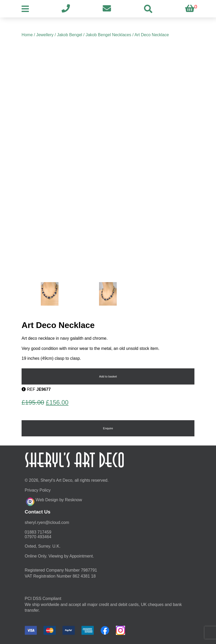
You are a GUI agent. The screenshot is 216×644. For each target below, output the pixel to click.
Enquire (108, 428)
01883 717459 (38, 532)
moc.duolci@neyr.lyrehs (47, 522)
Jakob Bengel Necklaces (108, 35)
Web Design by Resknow (54, 501)
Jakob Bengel (70, 35)
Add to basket (108, 376)
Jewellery (45, 35)
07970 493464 (38, 537)
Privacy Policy (38, 490)
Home (27, 35)
